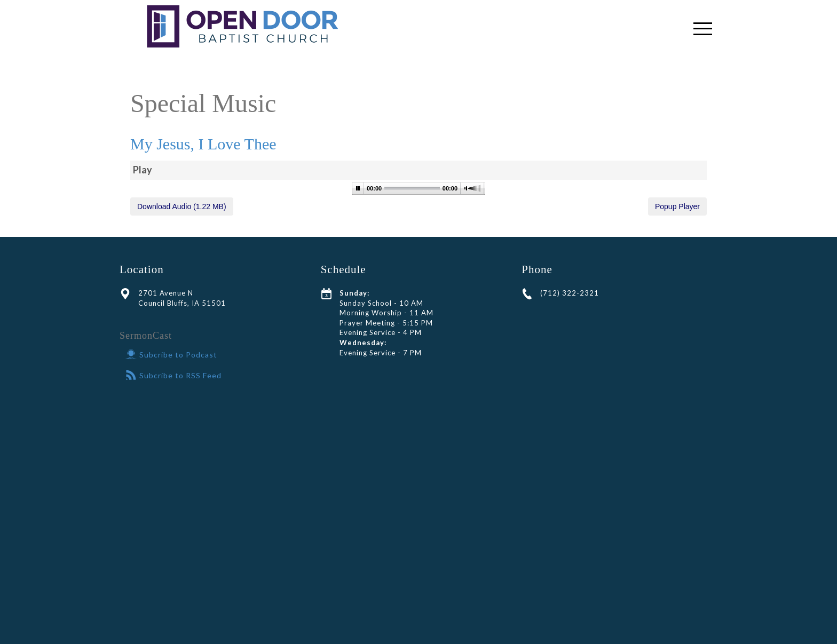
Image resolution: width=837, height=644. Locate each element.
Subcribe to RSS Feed (173, 375)
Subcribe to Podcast (171, 355)
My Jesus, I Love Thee (203, 144)
